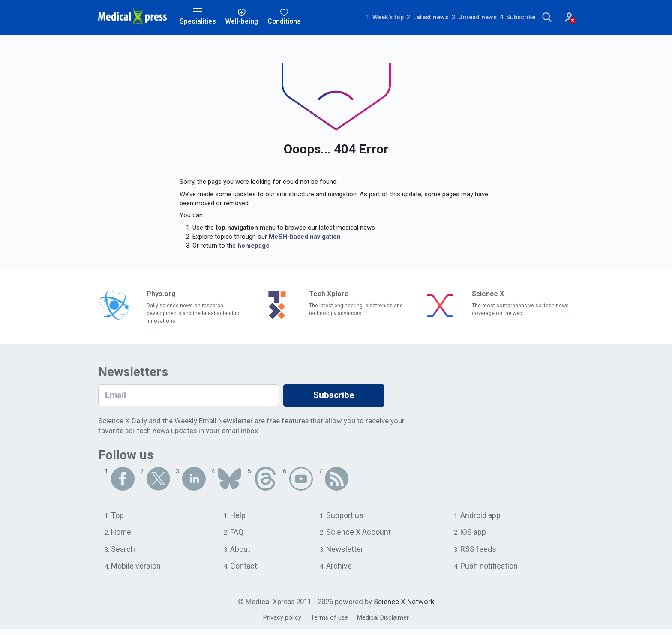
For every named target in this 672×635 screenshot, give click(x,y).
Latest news (406, 18)
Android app (481, 519)
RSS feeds (478, 554)
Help (239, 519)
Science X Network (404, 608)
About (241, 554)
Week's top (360, 18)
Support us (346, 519)
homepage (253, 247)
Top (118, 519)
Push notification (490, 572)
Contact (244, 572)
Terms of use (329, 624)
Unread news (455, 18)
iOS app (474, 536)
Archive (339, 572)
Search (123, 554)
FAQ (238, 536)
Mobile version (137, 572)
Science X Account (359, 536)
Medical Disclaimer (384, 624)
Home (122, 536)
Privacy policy (281, 624)
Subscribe (501, 18)
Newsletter (345, 554)
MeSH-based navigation (305, 238)
